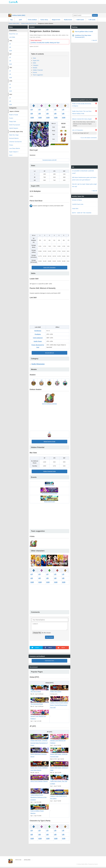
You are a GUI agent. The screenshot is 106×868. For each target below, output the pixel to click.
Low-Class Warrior (15, 148)
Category (36, 65)
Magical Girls (56, 20)
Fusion (11, 118)
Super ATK (36, 60)
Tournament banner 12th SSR (49, 160)
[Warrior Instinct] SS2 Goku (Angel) (82, 119)
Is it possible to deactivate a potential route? (83, 172)
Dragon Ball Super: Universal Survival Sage (59, 754)
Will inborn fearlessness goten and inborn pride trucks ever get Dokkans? (84, 179)
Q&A (20, 20)
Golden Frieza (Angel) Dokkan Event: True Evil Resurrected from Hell (59, 704)
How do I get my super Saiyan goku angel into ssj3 (84, 185)
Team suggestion (38, 75)
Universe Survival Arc (15, 142)
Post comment (49, 638)
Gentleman (38, 331)
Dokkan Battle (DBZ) (19, 15)
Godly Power (38, 341)
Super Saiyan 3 (14, 152)
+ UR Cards (92, 20)
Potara (11, 145)
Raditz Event (68, 20)
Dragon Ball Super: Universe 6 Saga (59, 768)
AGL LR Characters (78, 130)
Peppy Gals (13, 121)
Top (11, 20)
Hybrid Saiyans (14, 128)
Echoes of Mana (77, 200)
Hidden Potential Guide (49, 471)
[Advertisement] (53, 8)
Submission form (49, 662)
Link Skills (12, 37)
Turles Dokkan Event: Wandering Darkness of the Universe (40, 796)
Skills (34, 63)
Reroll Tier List (13, 34)
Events (35, 72)
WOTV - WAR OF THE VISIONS (82, 213)
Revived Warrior (14, 138)
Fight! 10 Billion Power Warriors (40, 811)
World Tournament (15, 125)
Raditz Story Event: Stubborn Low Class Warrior (40, 768)
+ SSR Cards (80, 20)
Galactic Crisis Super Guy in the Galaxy (59, 796)
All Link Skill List (49, 353)
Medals (35, 68)
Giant (11, 155)
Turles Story (44, 20)
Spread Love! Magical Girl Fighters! (40, 717)
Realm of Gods (14, 115)
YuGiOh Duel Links (78, 204)
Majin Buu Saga (14, 135)
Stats (34, 58)
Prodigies (38, 334)
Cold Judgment (38, 338)
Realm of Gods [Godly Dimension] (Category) (82, 105)
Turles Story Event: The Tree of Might (59, 782)
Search (95, 15)
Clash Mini (75, 208)
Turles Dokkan (32, 20)
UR (32, 114)
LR (32, 110)
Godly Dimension (38, 364)
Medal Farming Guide (49, 441)
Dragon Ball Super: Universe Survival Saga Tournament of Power (40, 742)
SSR (32, 118)
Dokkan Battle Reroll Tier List (29, 23)
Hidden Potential (38, 70)
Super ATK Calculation (49, 267)
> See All (94, 40)
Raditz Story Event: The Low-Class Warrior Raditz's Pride (82, 112)
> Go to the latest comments (88, 138)
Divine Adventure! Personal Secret (40, 754)
